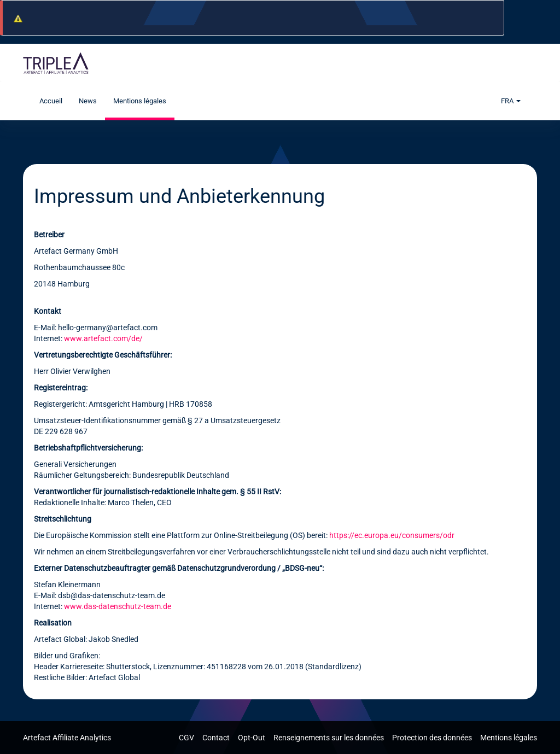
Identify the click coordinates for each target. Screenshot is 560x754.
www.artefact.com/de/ (103, 338)
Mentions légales (140, 101)
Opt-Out (252, 738)
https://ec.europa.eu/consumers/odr (392, 535)
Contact (217, 738)
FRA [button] (511, 101)
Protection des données (433, 738)
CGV (187, 738)
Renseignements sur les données (329, 738)
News (88, 101)
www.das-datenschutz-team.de (118, 606)
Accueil (51, 101)
